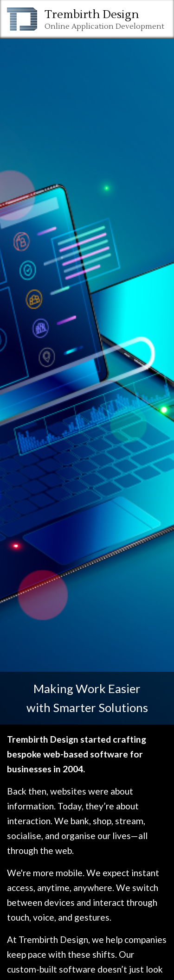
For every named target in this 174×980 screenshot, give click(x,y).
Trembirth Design (92, 15)
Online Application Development (104, 26)
